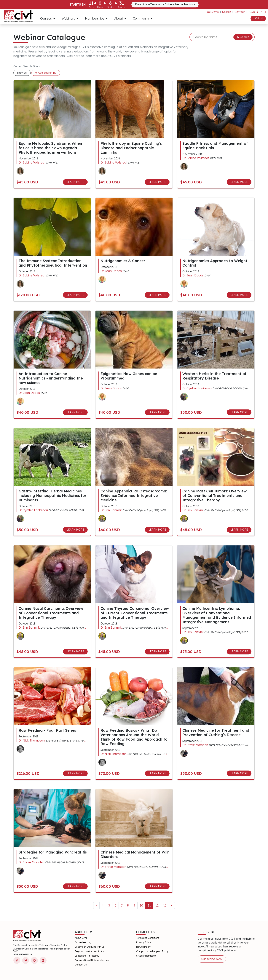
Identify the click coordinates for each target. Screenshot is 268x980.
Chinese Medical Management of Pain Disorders (135, 854)
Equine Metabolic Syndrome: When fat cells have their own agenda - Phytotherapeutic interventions (50, 148)
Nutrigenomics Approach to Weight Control (215, 263)
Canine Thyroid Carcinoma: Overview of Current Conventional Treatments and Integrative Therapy (135, 613)
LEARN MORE (75, 182)
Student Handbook (146, 956)
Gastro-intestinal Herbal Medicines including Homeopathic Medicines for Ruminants (52, 495)
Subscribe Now (212, 959)
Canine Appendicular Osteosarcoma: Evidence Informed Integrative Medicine (134, 495)
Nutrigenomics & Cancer (123, 261)
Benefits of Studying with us (90, 947)
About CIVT (81, 938)
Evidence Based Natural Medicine (92, 960)
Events (213, 12)
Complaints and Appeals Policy (152, 951)
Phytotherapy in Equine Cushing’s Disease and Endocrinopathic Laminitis (131, 148)
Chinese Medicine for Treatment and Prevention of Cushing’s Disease (216, 732)
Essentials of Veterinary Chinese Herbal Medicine (165, 4)
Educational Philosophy (87, 956)
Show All (22, 73)
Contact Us (81, 965)
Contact (240, 12)
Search (227, 12)
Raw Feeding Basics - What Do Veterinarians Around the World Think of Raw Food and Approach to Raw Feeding (134, 737)
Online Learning (83, 942)
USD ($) (255, 12)
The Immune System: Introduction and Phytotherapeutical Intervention (53, 263)
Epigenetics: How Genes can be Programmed (129, 376)
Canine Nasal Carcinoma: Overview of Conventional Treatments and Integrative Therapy (51, 613)
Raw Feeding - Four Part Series (47, 730)
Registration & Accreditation (90, 951)
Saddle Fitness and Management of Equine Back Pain (215, 146)
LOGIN (258, 18)
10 (141, 905)
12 (157, 905)
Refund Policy (143, 947)
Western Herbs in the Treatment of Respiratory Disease (214, 376)
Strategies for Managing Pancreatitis (53, 852)
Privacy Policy (144, 942)
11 (149, 905)
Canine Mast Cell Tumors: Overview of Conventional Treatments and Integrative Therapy (214, 495)
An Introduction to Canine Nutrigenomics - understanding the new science (51, 378)
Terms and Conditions (148, 938)
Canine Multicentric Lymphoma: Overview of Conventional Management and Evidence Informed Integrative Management (217, 615)
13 (165, 905)
